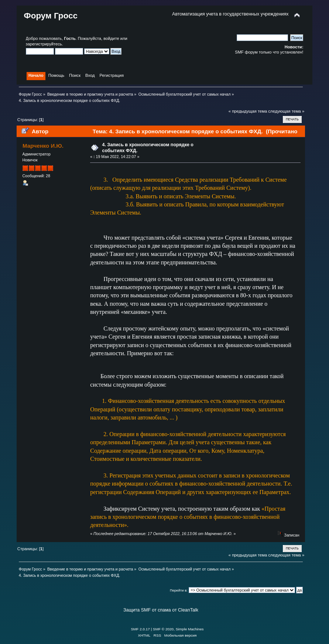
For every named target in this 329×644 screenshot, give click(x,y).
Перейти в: (179, 590)
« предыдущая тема (248, 111)
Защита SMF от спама (147, 610)
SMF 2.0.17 (140, 629)
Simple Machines (190, 629)
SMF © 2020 (163, 629)
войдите (111, 38)
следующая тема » (286, 111)
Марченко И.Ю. (43, 146)
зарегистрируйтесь (44, 44)
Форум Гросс (51, 16)
